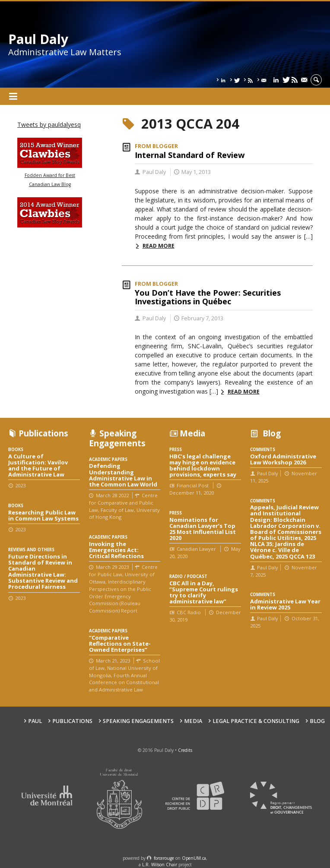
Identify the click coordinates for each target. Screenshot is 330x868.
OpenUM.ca (194, 858)
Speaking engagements (138, 721)
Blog (317, 721)
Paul (35, 721)
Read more (159, 246)
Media (193, 721)
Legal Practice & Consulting (256, 721)
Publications (72, 721)
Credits (185, 750)
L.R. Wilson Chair (160, 865)
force (164, 858)
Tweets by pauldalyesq (49, 125)
